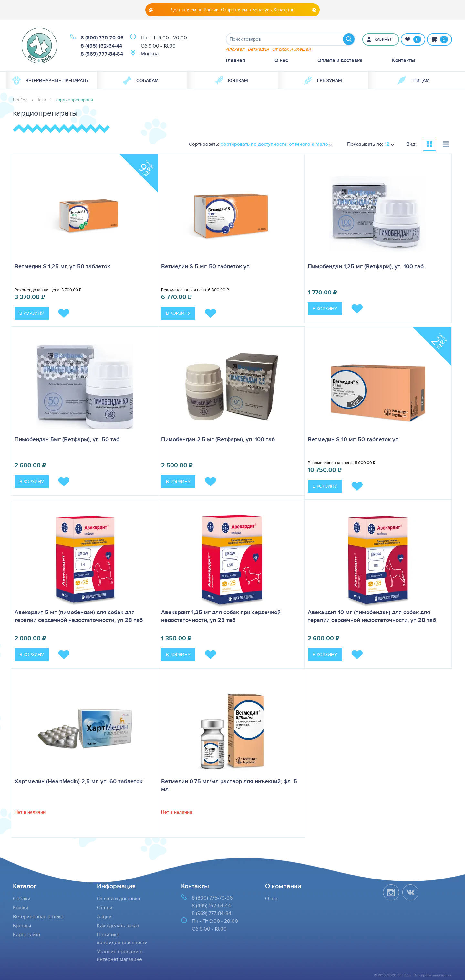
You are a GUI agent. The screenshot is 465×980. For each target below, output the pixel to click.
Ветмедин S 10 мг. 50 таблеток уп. (354, 439)
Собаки (22, 898)
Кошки (21, 907)
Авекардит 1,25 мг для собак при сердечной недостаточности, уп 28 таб (221, 616)
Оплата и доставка (340, 60)
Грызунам (323, 80)
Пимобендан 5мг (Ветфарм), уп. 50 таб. (68, 439)
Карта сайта (26, 935)
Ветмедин (258, 49)
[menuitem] (52, 80)
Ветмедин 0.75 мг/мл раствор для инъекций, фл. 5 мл (229, 785)
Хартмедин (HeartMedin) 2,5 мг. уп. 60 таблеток (78, 781)
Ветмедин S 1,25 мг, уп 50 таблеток (62, 266)
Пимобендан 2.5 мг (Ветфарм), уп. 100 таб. (219, 439)
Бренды (22, 926)
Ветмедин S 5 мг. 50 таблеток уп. (206, 266)
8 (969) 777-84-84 (102, 54)
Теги (42, 100)
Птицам (413, 80)
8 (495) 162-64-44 (101, 46)
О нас (281, 60)
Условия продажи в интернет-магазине (120, 955)
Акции (104, 916)
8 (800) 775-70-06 (102, 38)
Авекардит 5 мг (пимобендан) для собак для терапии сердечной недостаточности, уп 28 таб (79, 616)
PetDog (20, 100)
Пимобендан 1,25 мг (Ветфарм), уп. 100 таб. (366, 266)
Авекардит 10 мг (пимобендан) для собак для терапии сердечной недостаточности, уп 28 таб (372, 616)
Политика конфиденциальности (122, 938)
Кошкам (231, 80)
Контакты (403, 60)
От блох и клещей (291, 49)
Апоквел (235, 49)
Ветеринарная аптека (38, 916)
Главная (235, 60)
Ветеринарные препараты (51, 80)
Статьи (105, 907)
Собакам (141, 80)
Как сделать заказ (118, 926)
